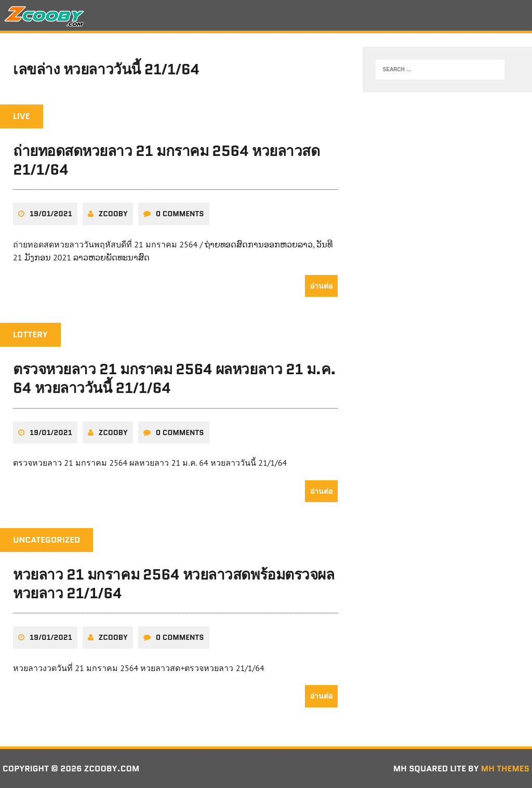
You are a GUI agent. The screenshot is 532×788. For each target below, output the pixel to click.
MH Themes (505, 769)
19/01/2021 (51, 214)
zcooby (113, 214)
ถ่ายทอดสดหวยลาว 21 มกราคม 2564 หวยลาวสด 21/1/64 (166, 160)
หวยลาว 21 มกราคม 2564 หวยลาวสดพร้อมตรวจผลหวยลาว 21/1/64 (174, 584)
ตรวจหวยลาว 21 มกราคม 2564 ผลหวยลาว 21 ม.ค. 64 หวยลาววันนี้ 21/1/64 (174, 378)
